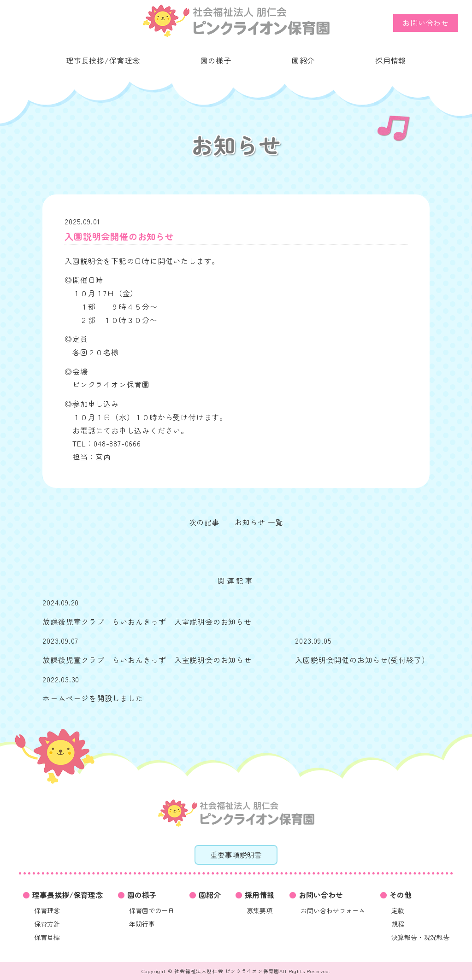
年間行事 (142, 924)
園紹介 (303, 60)
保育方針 (47, 924)
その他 (401, 895)
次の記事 (204, 522)
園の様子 (216, 60)
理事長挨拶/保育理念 (103, 60)
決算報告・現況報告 (420, 937)
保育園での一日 (152, 910)
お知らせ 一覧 (259, 522)
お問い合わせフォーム (333, 910)
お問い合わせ (426, 23)
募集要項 (260, 910)
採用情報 (391, 60)
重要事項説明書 (236, 855)
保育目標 (47, 937)
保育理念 (47, 910)
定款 (398, 910)
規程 (398, 924)
